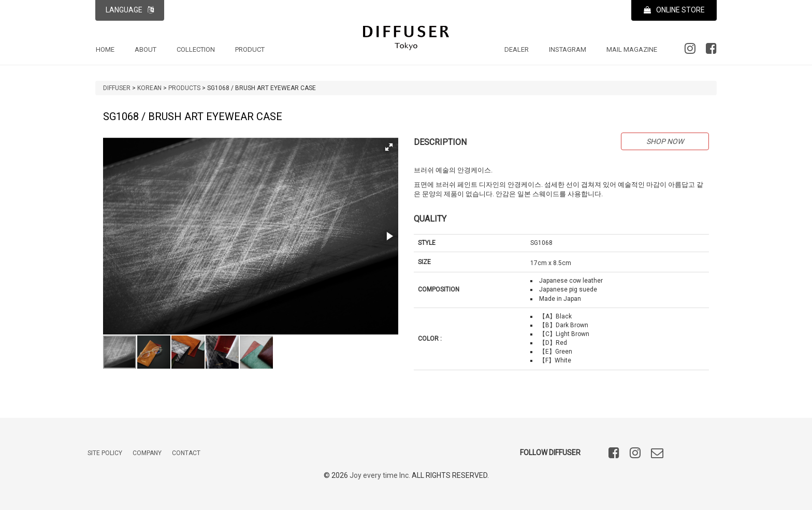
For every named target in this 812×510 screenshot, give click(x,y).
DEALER (517, 49)
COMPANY (147, 453)
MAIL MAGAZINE (632, 49)
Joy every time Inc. (380, 475)
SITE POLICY (105, 453)
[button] (389, 147)
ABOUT (146, 49)
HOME (105, 49)
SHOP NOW (665, 141)
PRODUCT (250, 49)
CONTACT (186, 453)
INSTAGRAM (568, 49)
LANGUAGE (130, 10)
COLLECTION (196, 49)
